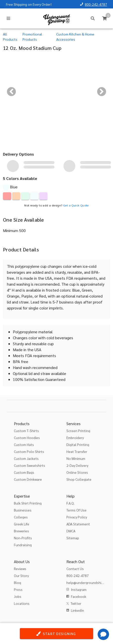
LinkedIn (77, 610)
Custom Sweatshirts (29, 465)
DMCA (71, 531)
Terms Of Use (76, 510)
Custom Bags (24, 472)
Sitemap (73, 538)
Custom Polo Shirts (29, 451)
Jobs (18, 596)
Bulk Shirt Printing (28, 503)
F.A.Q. (71, 503)
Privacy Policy (77, 517)
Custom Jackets (26, 458)
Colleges (21, 517)
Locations (22, 603)
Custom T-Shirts (26, 431)
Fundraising (23, 545)
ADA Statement (78, 524)
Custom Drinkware (28, 479)
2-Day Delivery (77, 465)
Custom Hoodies (27, 438)
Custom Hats (24, 444)
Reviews (20, 569)
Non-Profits (23, 538)
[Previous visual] (11, 92)
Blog (17, 582)
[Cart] (105, 18)
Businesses (23, 510)
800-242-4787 (96, 4)
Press (18, 589)
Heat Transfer (77, 451)
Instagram (79, 589)
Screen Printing (78, 431)
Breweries (21, 531)
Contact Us (75, 569)
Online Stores (77, 472)
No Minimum (76, 458)
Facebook (79, 596)
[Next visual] (102, 92)
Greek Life (22, 524)
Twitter (76, 603)
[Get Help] (103, 634)
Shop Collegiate (79, 479)
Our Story (21, 576)
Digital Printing (78, 444)
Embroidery (75, 438)
